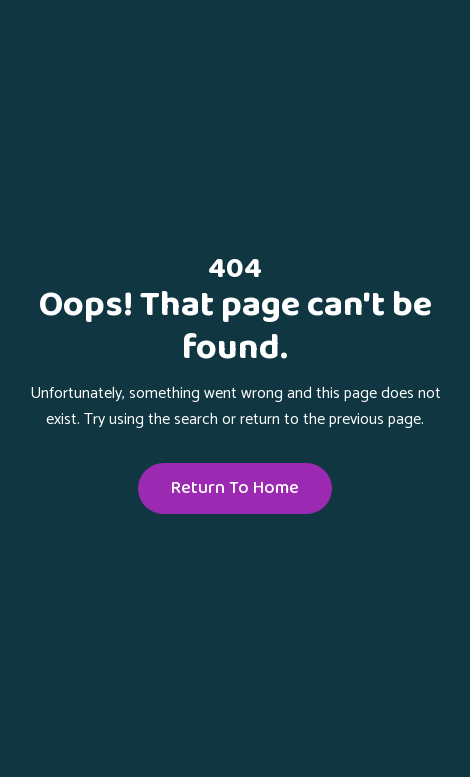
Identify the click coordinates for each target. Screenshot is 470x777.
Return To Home (235, 488)
